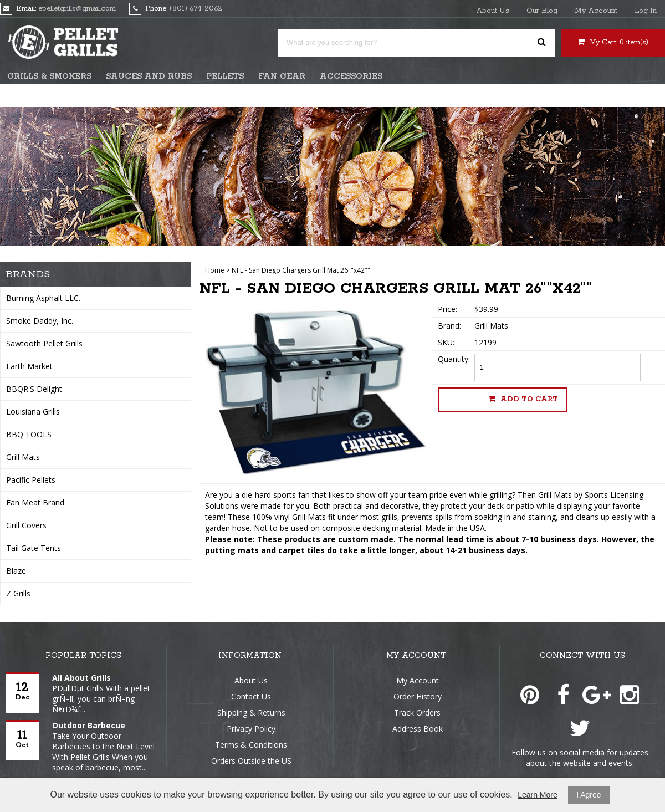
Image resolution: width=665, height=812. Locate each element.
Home (215, 270)
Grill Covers (26, 525)
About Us (493, 11)
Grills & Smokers (49, 76)
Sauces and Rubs (149, 76)
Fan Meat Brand (35, 502)
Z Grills (18, 593)
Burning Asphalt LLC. (43, 298)
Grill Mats (23, 457)
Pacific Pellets (31, 480)
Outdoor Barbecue (89, 725)
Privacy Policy (251, 729)
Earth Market (29, 366)
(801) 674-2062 (196, 9)
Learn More (538, 795)
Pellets (225, 76)
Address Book (418, 729)
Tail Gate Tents (34, 548)
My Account (596, 11)
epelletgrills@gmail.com (77, 9)
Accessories (351, 76)
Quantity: (454, 359)
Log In (646, 11)
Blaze (16, 571)
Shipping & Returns (251, 713)
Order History (418, 696)
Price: (447, 309)
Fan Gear (282, 76)
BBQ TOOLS (29, 434)
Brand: (449, 326)
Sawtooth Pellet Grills (44, 343)
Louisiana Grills (33, 412)
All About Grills (81, 678)
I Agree (589, 795)
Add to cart (523, 399)
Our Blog (542, 11)
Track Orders (417, 713)
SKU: (446, 342)
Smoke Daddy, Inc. (40, 321)
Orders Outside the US (251, 761)
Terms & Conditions (251, 745)
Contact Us (251, 696)
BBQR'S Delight (34, 389)
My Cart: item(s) (613, 42)
